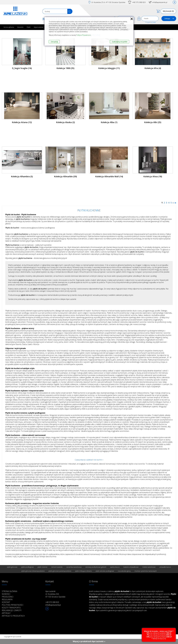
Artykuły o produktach (13, 616)
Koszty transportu (11, 608)
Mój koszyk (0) (168, 11)
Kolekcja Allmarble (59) (65, 176)
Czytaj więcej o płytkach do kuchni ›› (89, 460)
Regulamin (7, 599)
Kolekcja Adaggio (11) (109, 68)
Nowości (20, 27)
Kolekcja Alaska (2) (65, 122)
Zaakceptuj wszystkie (120, 42)
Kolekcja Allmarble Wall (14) (109, 176)
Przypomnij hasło (151, 22)
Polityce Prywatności (84, 35)
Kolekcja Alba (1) (109, 122)
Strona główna (9, 27)
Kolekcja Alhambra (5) (22, 176)
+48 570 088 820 (139, 2)
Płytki (29, 27)
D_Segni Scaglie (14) (22, 68)
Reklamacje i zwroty (12, 610)
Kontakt (6, 602)
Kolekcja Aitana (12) (22, 122)
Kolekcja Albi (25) (153, 122)
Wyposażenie (39, 27)
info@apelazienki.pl (160, 2)
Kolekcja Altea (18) (153, 176)
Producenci (8, 597)
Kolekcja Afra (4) (153, 68)
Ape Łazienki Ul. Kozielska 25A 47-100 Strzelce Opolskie (55, 594)
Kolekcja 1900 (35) (65, 68)
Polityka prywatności (13, 605)
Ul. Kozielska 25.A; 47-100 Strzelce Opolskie (108, 2)
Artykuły (6, 613)
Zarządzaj (54, 42)
